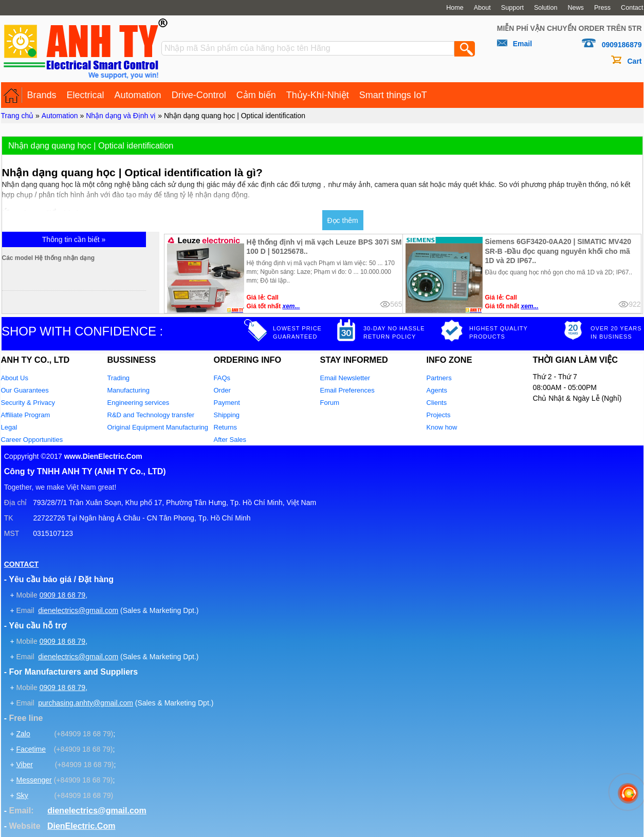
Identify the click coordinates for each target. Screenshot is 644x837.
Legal (9, 427)
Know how (442, 427)
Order (222, 390)
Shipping (227, 415)
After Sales (230, 440)
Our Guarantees (25, 390)
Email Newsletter (345, 378)
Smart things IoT (393, 95)
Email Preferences (347, 390)
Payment (227, 403)
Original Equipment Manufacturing (158, 427)
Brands (42, 95)
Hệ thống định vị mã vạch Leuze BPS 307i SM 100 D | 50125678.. (324, 247)
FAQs (222, 378)
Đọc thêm (343, 220)
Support (512, 8)
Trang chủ (17, 116)
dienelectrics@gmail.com (78, 610)
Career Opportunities (32, 440)
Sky (22, 795)
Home (455, 8)
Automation (138, 95)
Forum (330, 403)
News (576, 8)
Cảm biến (256, 95)
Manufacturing (128, 390)
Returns (226, 427)
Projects (439, 415)
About (482, 8)
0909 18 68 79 (63, 595)
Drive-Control (199, 95)
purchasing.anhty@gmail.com (86, 703)
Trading (119, 378)
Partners (439, 378)
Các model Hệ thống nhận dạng (92, 258)
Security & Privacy (28, 403)
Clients (437, 403)
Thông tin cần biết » (74, 239)
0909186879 (622, 45)
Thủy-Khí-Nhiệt (318, 95)
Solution (546, 8)
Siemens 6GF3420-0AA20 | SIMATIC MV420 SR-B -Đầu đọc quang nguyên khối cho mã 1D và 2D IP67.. (558, 251)
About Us (15, 378)
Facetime (31, 749)
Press (602, 8)
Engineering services (139, 403)
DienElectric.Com (81, 826)
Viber (24, 765)
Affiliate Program (26, 415)
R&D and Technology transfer (151, 415)
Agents (437, 390)
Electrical (86, 95)
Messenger (34, 780)
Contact (632, 8)
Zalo (23, 734)
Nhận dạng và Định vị (121, 116)
